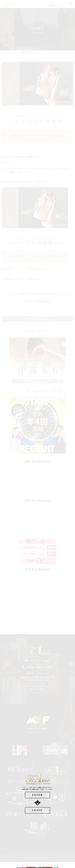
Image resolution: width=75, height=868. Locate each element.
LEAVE (37, 810)
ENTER (37, 795)
